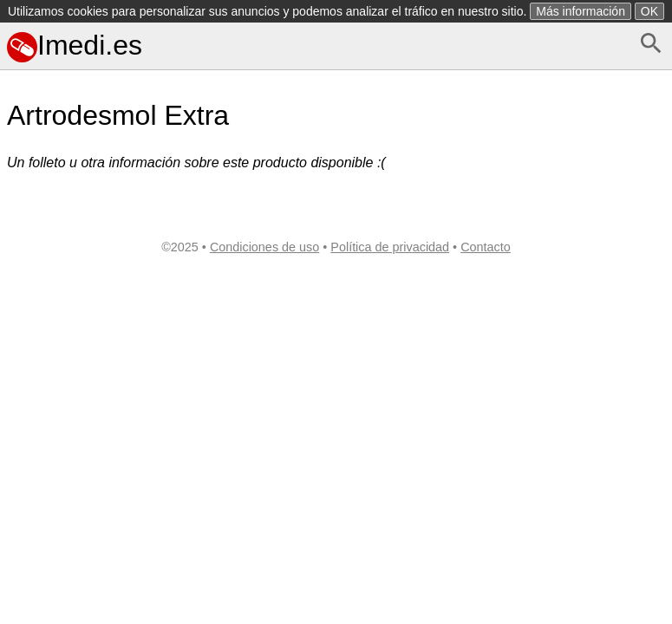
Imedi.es (75, 45)
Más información (581, 11)
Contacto (486, 247)
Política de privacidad (390, 247)
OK (649, 11)
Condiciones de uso (264, 247)
